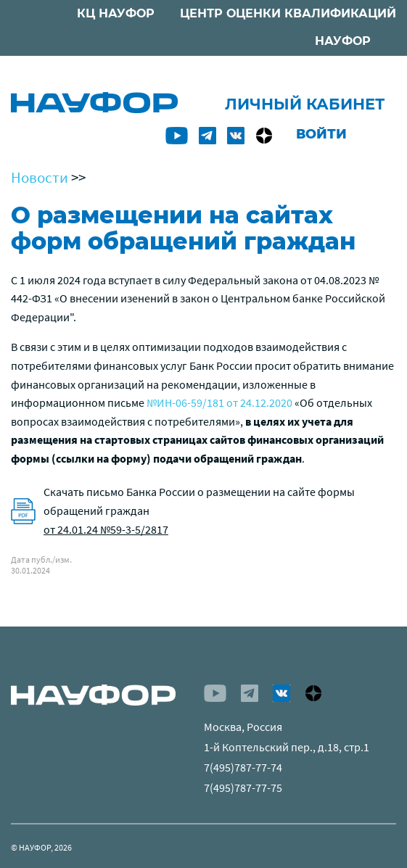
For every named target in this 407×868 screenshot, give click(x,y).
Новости (40, 177)
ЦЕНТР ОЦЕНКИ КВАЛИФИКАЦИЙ (288, 13)
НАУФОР (343, 41)
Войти (321, 134)
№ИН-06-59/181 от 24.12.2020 (219, 402)
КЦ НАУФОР (116, 13)
